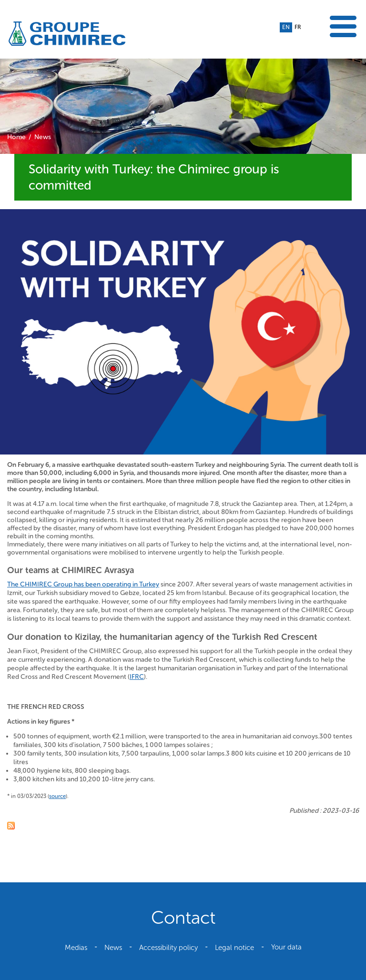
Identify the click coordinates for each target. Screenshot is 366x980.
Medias (76, 948)
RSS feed (11, 826)
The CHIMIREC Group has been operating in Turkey (83, 584)
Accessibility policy (168, 948)
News (43, 137)
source (57, 796)
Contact (183, 918)
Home (16, 137)
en (286, 27)
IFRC (137, 677)
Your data (286, 947)
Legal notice (234, 948)
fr (298, 27)
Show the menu (343, 26)
